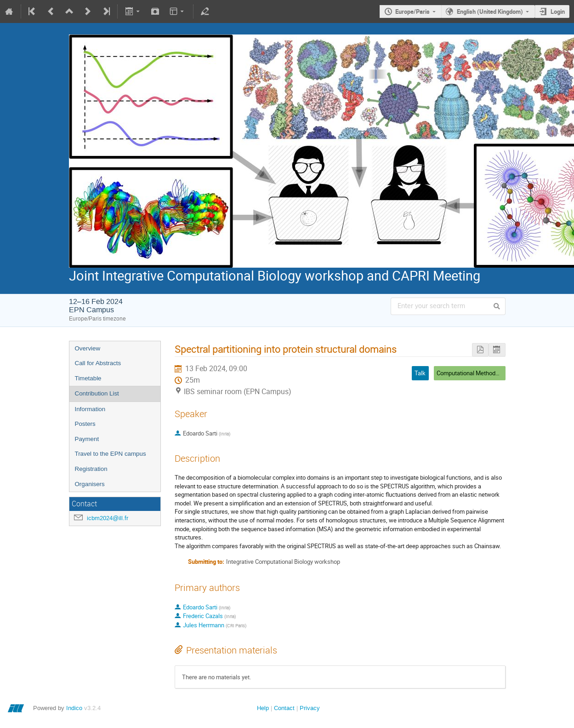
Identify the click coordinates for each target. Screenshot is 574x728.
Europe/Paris (412, 11)
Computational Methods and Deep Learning (493, 373)
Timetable (88, 378)
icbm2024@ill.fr (108, 518)
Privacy (310, 708)
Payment (87, 439)
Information (90, 409)
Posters (85, 424)
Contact (284, 708)
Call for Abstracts (98, 363)
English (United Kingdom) (490, 11)
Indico (74, 708)
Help (263, 708)
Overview (88, 348)
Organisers (90, 484)
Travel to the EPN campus (111, 454)
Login (558, 11)
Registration (91, 469)
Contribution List (97, 393)
